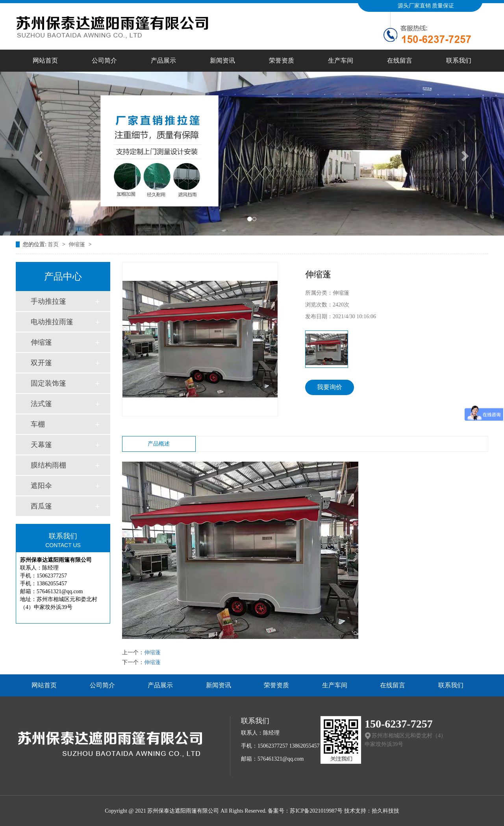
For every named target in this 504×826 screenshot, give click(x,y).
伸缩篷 (78, 244)
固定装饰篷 (48, 383)
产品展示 (163, 60)
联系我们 (459, 60)
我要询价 (330, 387)
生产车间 (341, 60)
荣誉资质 (282, 60)
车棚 (38, 424)
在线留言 (400, 60)
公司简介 (104, 60)
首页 (54, 244)
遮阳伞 (41, 486)
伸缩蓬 (152, 652)
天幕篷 (41, 445)
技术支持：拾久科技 (369, 811)
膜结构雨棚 (48, 465)
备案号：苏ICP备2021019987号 (305, 811)
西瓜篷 (41, 506)
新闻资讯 (222, 60)
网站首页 (45, 60)
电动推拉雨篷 (52, 322)
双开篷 (41, 363)
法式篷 (41, 404)
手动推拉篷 (48, 301)
